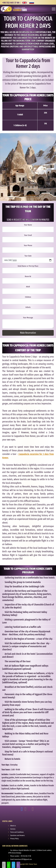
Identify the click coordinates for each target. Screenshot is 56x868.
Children (28, 297)
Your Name (28, 225)
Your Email (28, 235)
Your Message (28, 318)
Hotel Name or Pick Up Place (28, 266)
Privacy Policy (14, 839)
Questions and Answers (17, 835)
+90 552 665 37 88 (11, 3)
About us (13, 826)
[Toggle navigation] (54, 9)
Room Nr (28, 276)
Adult (28, 287)
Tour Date (28, 256)
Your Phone (28, 245)
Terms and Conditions (17, 832)
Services (13, 829)
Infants (28, 307)
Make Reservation (28, 333)
